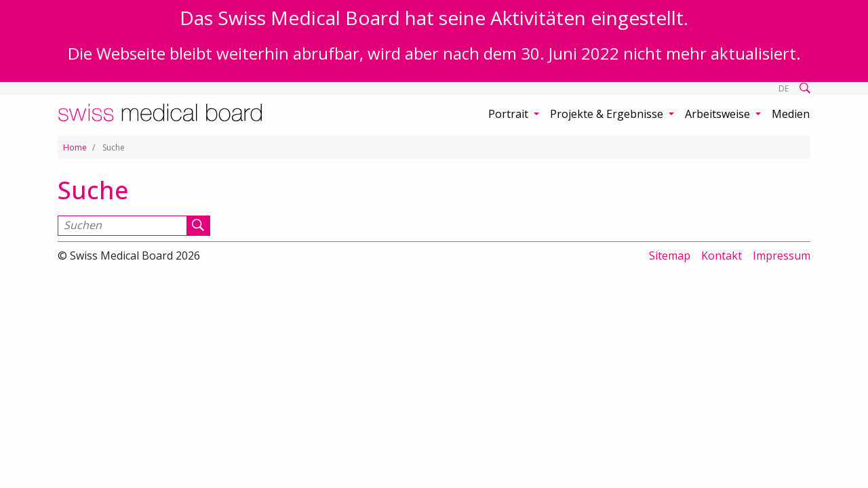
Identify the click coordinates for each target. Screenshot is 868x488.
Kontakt (722, 256)
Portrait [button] (510, 114)
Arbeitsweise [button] (719, 114)
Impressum (782, 256)
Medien (791, 114)
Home (75, 147)
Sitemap (670, 256)
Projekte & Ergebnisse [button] (608, 114)
